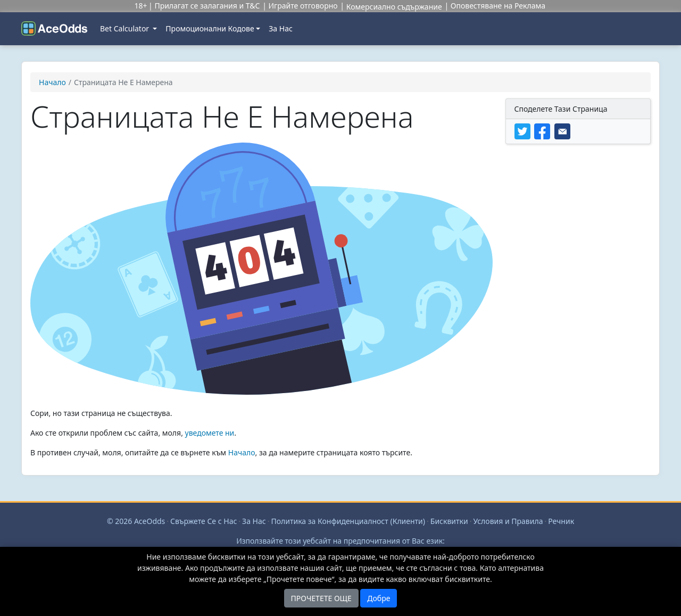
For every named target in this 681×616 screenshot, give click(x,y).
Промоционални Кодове (210, 28)
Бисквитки (449, 521)
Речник (561, 521)
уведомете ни (210, 433)
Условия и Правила (508, 521)
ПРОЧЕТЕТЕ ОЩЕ (321, 598)
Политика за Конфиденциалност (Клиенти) (348, 521)
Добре (379, 598)
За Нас (281, 28)
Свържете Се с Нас (204, 521)
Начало (242, 452)
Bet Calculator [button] (126, 28)
